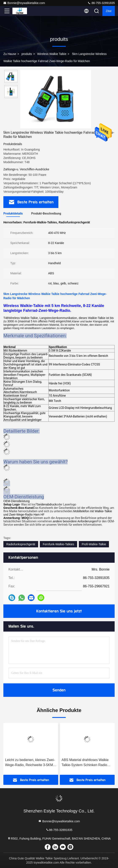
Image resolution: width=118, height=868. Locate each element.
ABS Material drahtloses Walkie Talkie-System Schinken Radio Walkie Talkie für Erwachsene (85, 763)
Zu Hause (10, 54)
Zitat (109, 11)
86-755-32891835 (101, 3)
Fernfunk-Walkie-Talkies (58, 544)
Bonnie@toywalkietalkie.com (24, 3)
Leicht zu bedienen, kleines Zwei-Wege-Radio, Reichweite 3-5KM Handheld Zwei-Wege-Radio (30, 763)
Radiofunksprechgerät (21, 544)
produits (27, 54)
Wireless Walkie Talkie (52, 54)
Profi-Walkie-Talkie (94, 544)
